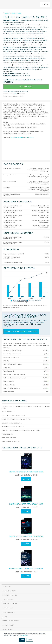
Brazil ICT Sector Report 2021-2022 (26, 504)
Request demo (8, 600)
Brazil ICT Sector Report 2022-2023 (26, 472)
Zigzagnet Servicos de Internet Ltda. (16, 419)
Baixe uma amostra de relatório (13, 96)
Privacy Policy (8, 625)
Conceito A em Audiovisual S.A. (13, 416)
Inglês (15, 94)
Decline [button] (30, 640)
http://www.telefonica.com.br (22, 137)
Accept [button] (22, 640)
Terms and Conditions (11, 621)
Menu (45, 4)
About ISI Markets (9, 591)
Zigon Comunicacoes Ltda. (12, 423)
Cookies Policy (24, 635)
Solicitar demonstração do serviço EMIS (21, 331)
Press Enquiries (9, 612)
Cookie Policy (8, 629)
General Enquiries (10, 595)
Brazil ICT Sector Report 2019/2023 (26, 569)
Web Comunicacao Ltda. (11, 442)
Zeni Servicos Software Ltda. (13, 427)
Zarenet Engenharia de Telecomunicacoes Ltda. (21, 430)
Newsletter (7, 608)
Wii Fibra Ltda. (7, 434)
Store (5, 617)
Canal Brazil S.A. (8, 412)
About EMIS (7, 587)
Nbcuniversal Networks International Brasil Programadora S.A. (26, 408)
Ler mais (26, 479)
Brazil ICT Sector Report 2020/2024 (26, 536)
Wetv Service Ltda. (9, 438)
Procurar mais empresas (12, 13)
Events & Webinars (10, 604)
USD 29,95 (26, 87)
